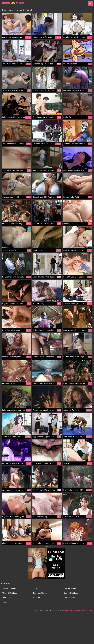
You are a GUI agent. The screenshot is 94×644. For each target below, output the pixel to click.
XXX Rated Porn (70, 588)
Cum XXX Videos (71, 593)
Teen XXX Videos (10, 593)
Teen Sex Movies (40, 593)
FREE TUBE (13, 3)
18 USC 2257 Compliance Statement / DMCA (78, 610)
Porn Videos (7, 598)
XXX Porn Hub (70, 598)
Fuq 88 (5, 602)
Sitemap (59, 610)
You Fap (36, 598)
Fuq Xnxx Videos (9, 588)
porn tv (36, 588)
